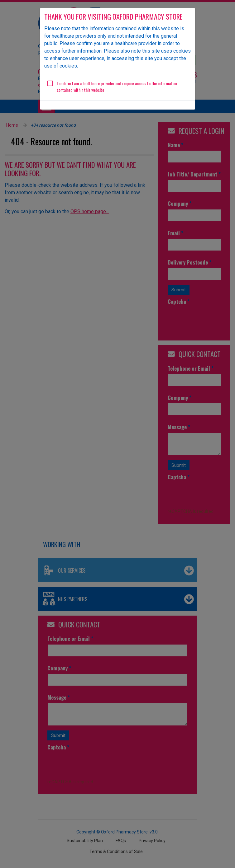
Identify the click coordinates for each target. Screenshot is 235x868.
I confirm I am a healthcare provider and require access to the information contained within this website (117, 87)
